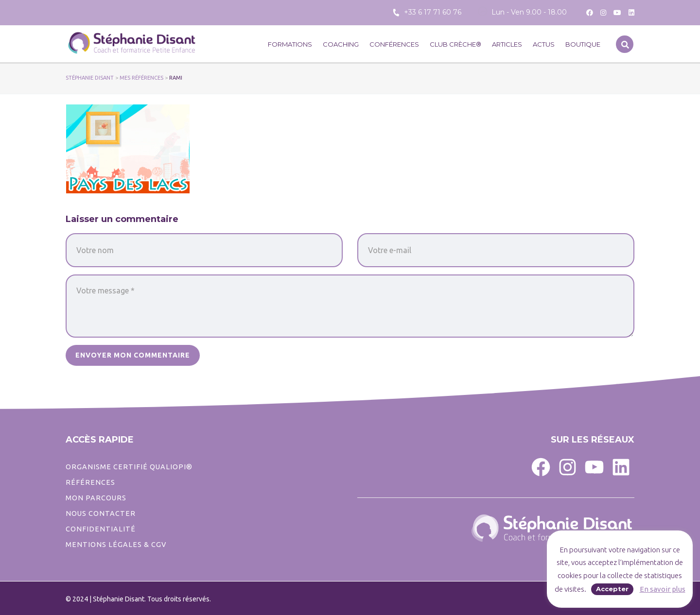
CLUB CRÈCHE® (455, 44)
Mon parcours (96, 498)
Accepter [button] (612, 589)
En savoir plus (663, 589)
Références (90, 482)
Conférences (394, 44)
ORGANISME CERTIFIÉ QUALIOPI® (129, 467)
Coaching (341, 44)
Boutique (583, 44)
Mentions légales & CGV (116, 545)
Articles (507, 44)
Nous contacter (101, 513)
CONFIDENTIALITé (101, 529)
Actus (544, 44)
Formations (290, 44)
